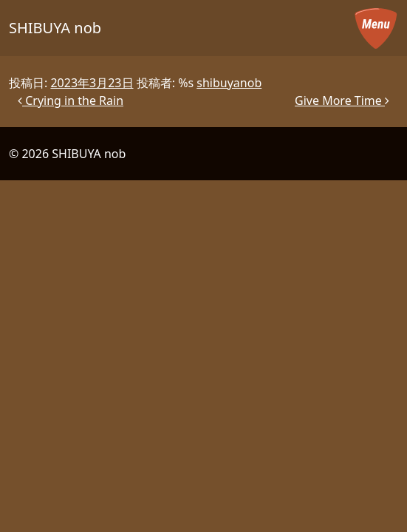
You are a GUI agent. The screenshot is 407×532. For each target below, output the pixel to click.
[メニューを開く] (376, 28)
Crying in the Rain (71, 100)
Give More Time (342, 100)
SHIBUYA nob (55, 28)
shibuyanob (229, 83)
